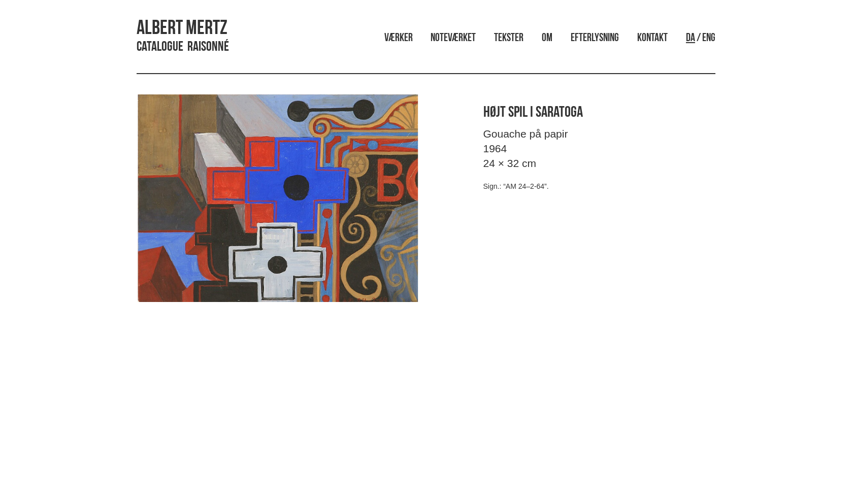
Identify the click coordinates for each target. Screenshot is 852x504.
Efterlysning (595, 38)
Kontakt (652, 38)
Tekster (509, 38)
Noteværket (453, 38)
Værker (399, 38)
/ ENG (701, 38)
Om (547, 38)
